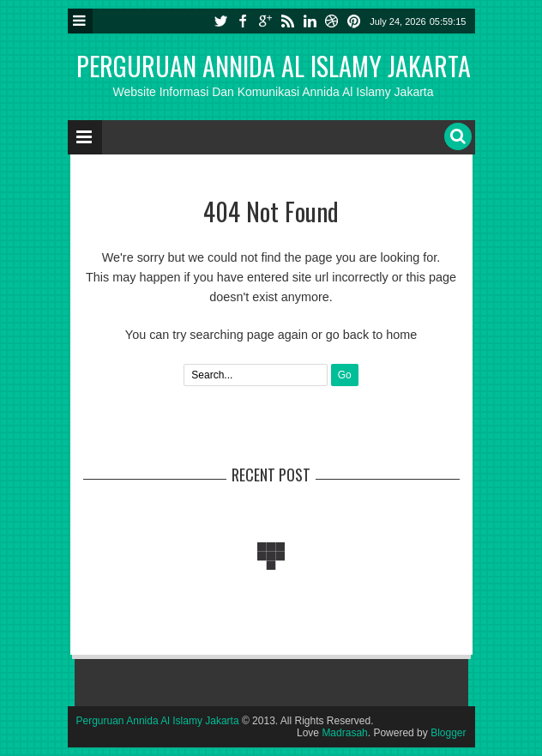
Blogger (448, 733)
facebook (243, 21)
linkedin (310, 21)
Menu (80, 21)
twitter (220, 21)
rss (287, 21)
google (265, 21)
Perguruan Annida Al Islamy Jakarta (274, 66)
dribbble (332, 21)
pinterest (354, 21)
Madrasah (344, 733)
